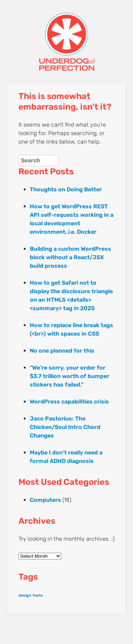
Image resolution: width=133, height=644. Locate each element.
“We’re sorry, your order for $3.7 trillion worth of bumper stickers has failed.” (70, 376)
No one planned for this (62, 351)
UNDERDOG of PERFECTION (67, 35)
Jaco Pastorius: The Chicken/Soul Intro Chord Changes (65, 427)
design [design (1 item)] (25, 595)
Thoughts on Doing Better (66, 189)
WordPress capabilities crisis (69, 402)
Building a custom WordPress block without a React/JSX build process (70, 257)
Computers (45, 500)
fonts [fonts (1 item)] (38, 595)
